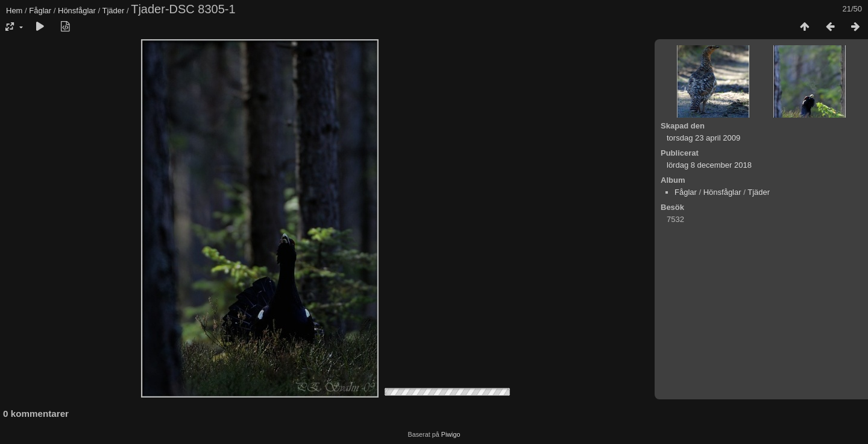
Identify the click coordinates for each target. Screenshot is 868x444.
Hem (14, 11)
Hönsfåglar (77, 11)
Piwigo (451, 434)
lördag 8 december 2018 (709, 165)
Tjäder (113, 11)
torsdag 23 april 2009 (703, 138)
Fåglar (40, 11)
